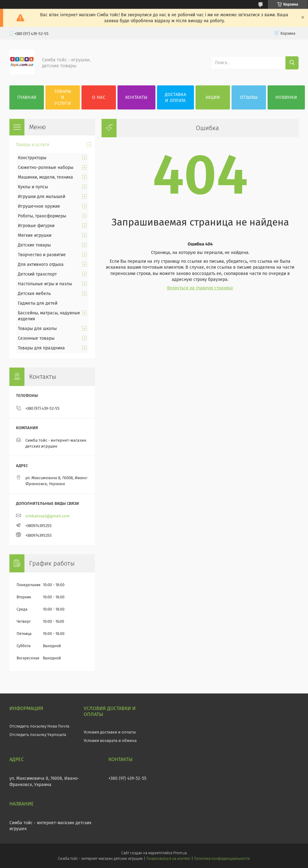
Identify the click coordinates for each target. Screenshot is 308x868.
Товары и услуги (63, 97)
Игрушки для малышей (42, 197)
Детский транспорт (37, 274)
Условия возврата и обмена (110, 741)
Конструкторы (32, 158)
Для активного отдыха (41, 264)
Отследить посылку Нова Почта (39, 726)
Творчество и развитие (42, 255)
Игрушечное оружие (39, 206)
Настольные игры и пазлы (45, 284)
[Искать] (292, 63)
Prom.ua (180, 853)
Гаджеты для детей (38, 303)
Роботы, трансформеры (42, 216)
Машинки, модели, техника (45, 177)
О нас (99, 97)
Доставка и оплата (175, 98)
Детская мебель (34, 294)
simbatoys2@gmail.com (47, 516)
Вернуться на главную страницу (200, 288)
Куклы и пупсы (33, 187)
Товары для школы (37, 329)
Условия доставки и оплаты (110, 732)
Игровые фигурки (36, 226)
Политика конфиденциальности (222, 859)
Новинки (286, 97)
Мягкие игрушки (35, 235)
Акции (213, 97)
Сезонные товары (36, 338)
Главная (27, 97)
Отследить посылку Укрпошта (38, 735)
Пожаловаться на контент (168, 859)
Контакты (136, 97)
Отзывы (249, 97)
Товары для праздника (41, 348)
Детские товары (34, 245)
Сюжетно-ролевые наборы (46, 168)
